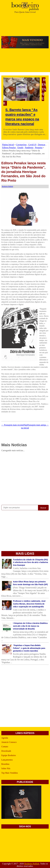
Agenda (5, 738)
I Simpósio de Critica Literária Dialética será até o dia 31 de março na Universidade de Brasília (30, 626)
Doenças (42, 145)
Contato (5, 747)
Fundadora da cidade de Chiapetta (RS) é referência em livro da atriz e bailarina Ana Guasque (31, 562)
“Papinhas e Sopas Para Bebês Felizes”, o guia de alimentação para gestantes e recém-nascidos (29, 648)
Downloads (6, 751)
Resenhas (5, 764)
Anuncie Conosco (9, 742)
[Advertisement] (25, 478)
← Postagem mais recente (12, 425)
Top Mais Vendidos (10, 773)
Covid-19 (32, 145)
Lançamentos (7, 760)
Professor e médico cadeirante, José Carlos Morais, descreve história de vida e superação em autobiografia (29, 604)
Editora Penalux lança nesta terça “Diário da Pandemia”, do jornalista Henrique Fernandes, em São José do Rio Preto (23, 172)
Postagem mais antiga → (38, 425)
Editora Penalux (9, 148)
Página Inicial (8, 145)
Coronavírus (21, 145)
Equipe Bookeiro (9, 755)
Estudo (20, 148)
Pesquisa (39, 148)
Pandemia (29, 148)
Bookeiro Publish (32, 864)
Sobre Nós (6, 768)
